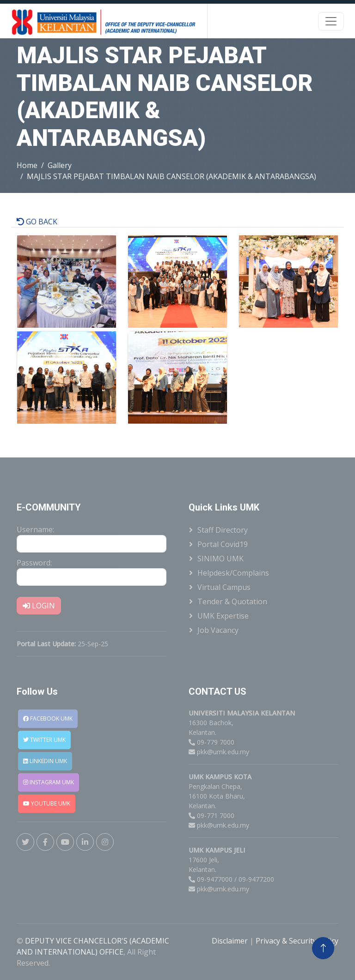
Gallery (60, 165)
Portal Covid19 (223, 544)
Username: (35, 529)
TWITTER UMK (44, 740)
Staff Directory (223, 530)
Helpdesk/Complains (233, 573)
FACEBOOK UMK (48, 718)
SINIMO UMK (220, 559)
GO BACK (37, 222)
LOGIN (39, 606)
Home (27, 165)
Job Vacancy (218, 630)
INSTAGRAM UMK (49, 782)
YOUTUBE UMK (47, 803)
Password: (34, 563)
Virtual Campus (224, 587)
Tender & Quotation (232, 601)
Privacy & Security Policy (297, 941)
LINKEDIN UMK (45, 761)
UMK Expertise (223, 616)
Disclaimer (231, 941)
